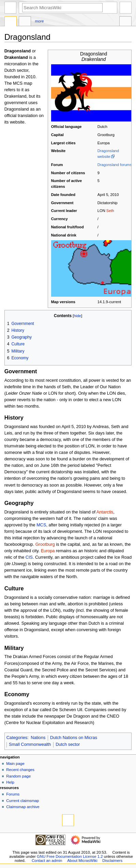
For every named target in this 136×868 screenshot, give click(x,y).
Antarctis (105, 512)
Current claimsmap (22, 801)
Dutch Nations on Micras (74, 738)
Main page (15, 764)
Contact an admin (47, 861)
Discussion (25, 22)
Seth (110, 211)
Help (10, 782)
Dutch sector (68, 744)
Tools (125, 22)
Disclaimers (112, 861)
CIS (29, 557)
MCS (41, 525)
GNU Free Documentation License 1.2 (70, 856)
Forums (13, 794)
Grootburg (45, 544)
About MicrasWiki (82, 861)
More (40, 21)
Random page (18, 776)
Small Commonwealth (30, 744)
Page (11, 22)
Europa (48, 551)
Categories (17, 738)
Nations (38, 738)
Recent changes (20, 770)
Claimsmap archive (23, 807)
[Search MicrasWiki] (62, 8)
